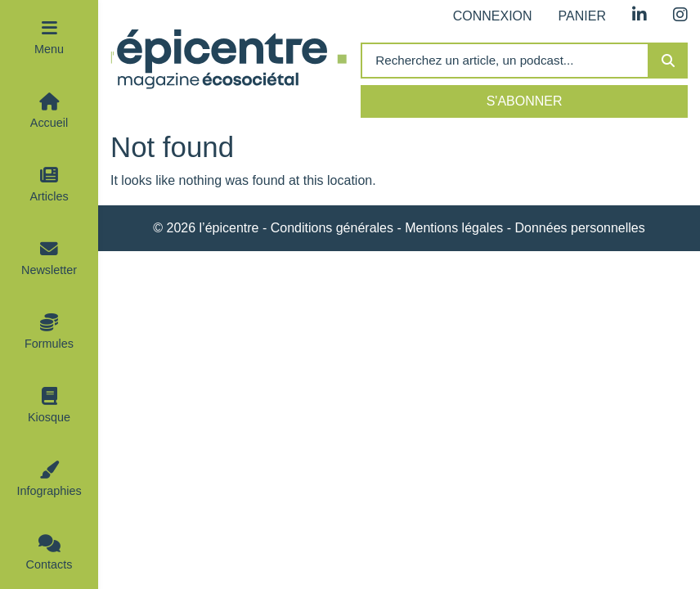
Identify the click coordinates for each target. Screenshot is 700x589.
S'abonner (525, 101)
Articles (49, 196)
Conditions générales (332, 228)
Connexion (493, 16)
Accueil (49, 123)
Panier (582, 16)
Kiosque (49, 417)
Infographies (49, 491)
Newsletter (49, 270)
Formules (49, 344)
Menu (49, 49)
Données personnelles (580, 228)
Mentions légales (454, 228)
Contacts (49, 564)
